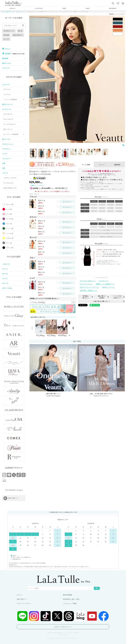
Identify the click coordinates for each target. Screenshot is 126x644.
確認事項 (117, 165)
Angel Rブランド (10, 11)
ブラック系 (10, 248)
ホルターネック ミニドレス (90, 287)
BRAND (12, 8)
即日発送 (6, 35)
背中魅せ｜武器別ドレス (89, 290)
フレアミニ (7, 94)
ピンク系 (9, 214)
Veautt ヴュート (21, 11)
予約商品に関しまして (86, 297)
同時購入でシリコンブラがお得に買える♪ (45, 298)
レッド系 (9, 209)
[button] (32, 328)
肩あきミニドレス (109, 287)
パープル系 (10, 219)
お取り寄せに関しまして (102, 301)
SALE (88, 8)
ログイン (19, 595)
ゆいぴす (6, 39)
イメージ (102, 165)
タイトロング (8, 114)
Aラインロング (8, 119)
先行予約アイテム (9, 31)
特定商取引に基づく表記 (71, 599)
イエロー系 (10, 238)
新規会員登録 (67, 595)
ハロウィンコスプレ (10, 178)
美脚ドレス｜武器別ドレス (105, 284)
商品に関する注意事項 (102, 297)
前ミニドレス (8, 129)
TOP (3, 11)
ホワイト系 (10, 204)
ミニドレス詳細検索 (10, 99)
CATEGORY (39, 8)
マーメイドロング (9, 124)
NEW (64, 8)
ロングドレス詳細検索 (11, 134)
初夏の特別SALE (18, 35)
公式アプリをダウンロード (63, 627)
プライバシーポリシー (24, 603)
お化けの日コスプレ (10, 188)
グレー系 (9, 243)
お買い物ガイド (22, 599)
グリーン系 (10, 228)
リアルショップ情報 (70, 603)
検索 (97, 588)
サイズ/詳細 (86, 165)
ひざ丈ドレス (104, 281)
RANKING (113, 8)
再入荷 (20, 31)
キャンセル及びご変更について (117, 297)
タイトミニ (7, 89)
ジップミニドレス (87, 284)
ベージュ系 (10, 233)
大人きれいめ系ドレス (88, 281)
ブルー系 (9, 224)
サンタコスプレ (9, 183)
